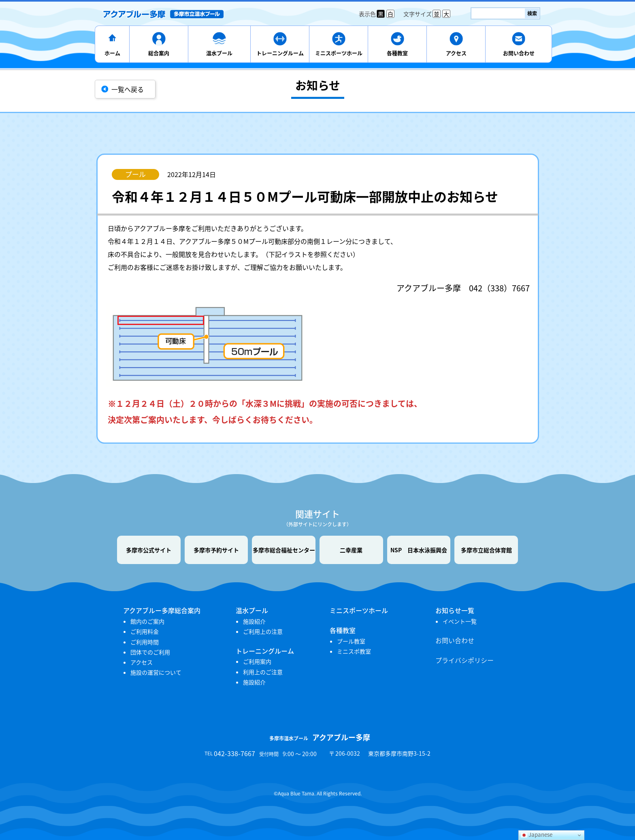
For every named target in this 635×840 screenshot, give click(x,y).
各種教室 (397, 53)
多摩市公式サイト (149, 550)
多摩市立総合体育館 (486, 550)
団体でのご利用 (150, 652)
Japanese (537, 835)
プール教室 (351, 641)
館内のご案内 (147, 621)
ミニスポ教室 (354, 651)
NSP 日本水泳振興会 (419, 550)
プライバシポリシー (465, 660)
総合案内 (159, 53)
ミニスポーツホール (339, 53)
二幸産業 (351, 550)
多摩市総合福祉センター (284, 550)
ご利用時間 (145, 642)
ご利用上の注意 (263, 631)
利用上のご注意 (263, 672)
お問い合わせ (519, 53)
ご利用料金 (145, 631)
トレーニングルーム (280, 53)
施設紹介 (254, 621)
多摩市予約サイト (216, 550)
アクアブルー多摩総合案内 (162, 610)
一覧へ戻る (128, 89)
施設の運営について (156, 672)
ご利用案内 (257, 661)
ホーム (112, 53)
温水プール (219, 53)
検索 (532, 13)
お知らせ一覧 (455, 610)
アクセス (456, 53)
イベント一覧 (460, 621)
